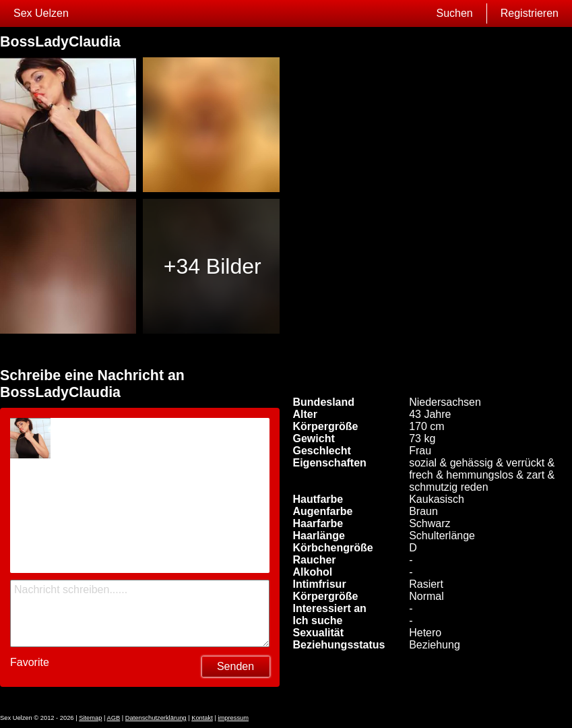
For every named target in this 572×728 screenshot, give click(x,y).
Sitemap (90, 718)
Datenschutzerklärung (156, 718)
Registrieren (530, 13)
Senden (235, 666)
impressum (233, 718)
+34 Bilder (213, 266)
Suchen (454, 13)
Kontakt (202, 718)
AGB (114, 718)
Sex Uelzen (41, 13)
